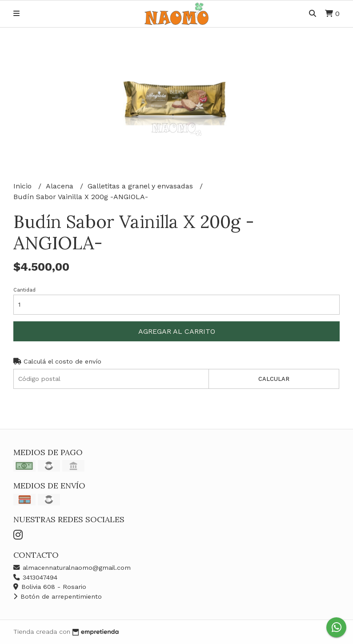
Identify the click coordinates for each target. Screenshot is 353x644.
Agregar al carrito (177, 331)
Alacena (61, 186)
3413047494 (35, 577)
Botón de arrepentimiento (58, 596)
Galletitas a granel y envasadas (141, 186)
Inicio (24, 186)
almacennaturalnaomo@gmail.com (72, 568)
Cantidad (24, 290)
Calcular (274, 379)
